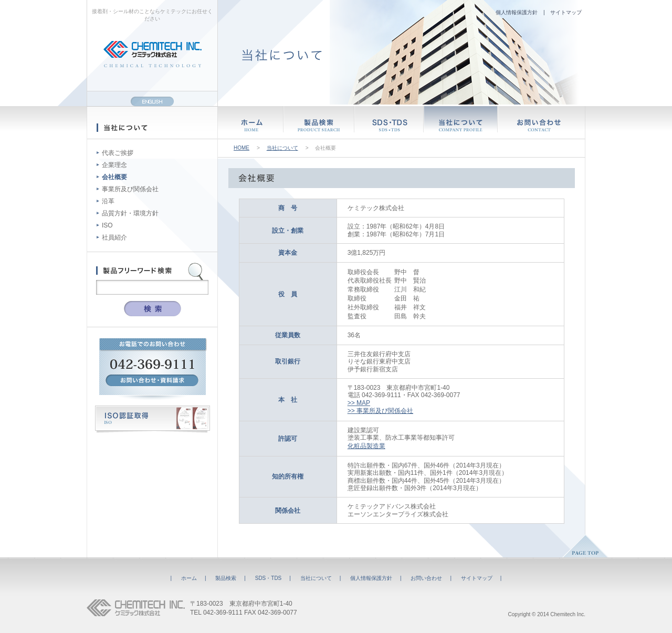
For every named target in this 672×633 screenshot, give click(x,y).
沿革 (108, 201)
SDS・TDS (269, 578)
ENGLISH (152, 101)
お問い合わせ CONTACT (542, 122)
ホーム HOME (251, 122)
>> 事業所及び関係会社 (380, 411)
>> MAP (359, 403)
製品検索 (226, 578)
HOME (241, 148)
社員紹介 (114, 237)
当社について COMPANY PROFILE (461, 122)
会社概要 (114, 177)
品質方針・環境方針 (130, 213)
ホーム (189, 578)
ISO (107, 225)
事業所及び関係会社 (130, 189)
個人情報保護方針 (517, 12)
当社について (282, 148)
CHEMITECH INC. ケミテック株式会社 (136, 608)
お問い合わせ (426, 578)
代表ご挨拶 (118, 153)
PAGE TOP (585, 546)
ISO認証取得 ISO (153, 419)
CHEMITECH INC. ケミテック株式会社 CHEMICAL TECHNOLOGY (153, 54)
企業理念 (114, 165)
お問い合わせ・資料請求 (152, 380)
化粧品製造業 (366, 446)
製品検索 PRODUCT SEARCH (319, 122)
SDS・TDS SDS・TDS (389, 122)
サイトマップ (566, 12)
